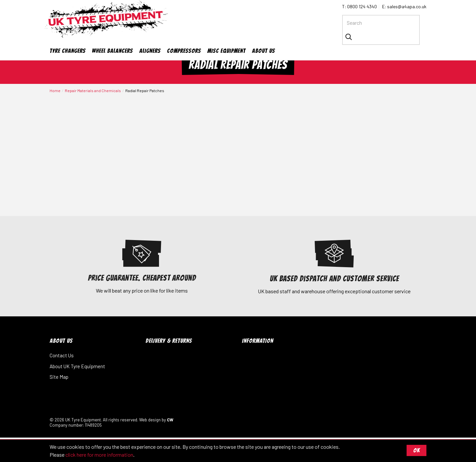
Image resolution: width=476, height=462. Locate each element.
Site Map (59, 379)
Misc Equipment (226, 38)
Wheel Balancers (112, 38)
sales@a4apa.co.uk (407, 6)
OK (416, 450)
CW (170, 421)
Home (55, 92)
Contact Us (62, 357)
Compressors (184, 38)
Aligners (150, 38)
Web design (150, 421)
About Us (263, 38)
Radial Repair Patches (145, 92)
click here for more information (99, 455)
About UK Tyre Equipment (77, 368)
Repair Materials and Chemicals (93, 92)
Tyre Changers (68, 38)
